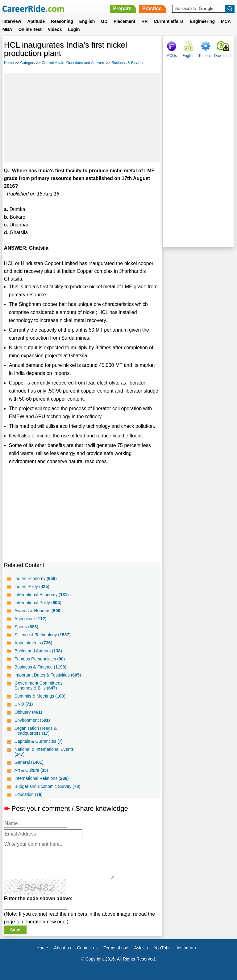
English (87, 21)
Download (222, 56)
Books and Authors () (38, 651)
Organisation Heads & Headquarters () (36, 731)
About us (62, 948)
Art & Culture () (31, 770)
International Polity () (38, 603)
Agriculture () (31, 619)
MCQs (172, 56)
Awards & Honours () (38, 611)
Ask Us (141, 948)
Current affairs (169, 21)
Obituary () (28, 712)
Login (74, 29)
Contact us (87, 948)
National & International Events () (44, 752)
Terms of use (116, 948)
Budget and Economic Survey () (47, 786)
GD (104, 21)
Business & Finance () (40, 667)
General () (29, 762)
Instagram (186, 948)
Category (28, 63)
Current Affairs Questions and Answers (73, 63)
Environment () (32, 720)
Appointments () (33, 643)
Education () (29, 794)
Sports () (26, 627)
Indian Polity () (32, 587)
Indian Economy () (36, 578)
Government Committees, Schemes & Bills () (39, 686)
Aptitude (36, 21)
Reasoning (62, 21)
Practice (152, 9)
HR (144, 21)
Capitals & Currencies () (39, 741)
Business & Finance (128, 63)
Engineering (202, 21)
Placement (124, 21)
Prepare (122, 9)
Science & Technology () (43, 635)
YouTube (162, 948)
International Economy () (42, 595)
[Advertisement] (82, 118)
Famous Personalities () (40, 659)
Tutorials (206, 56)
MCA (226, 21)
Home (9, 63)
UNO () (24, 704)
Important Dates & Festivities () (48, 675)
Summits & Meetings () (40, 696)
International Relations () (42, 778)
